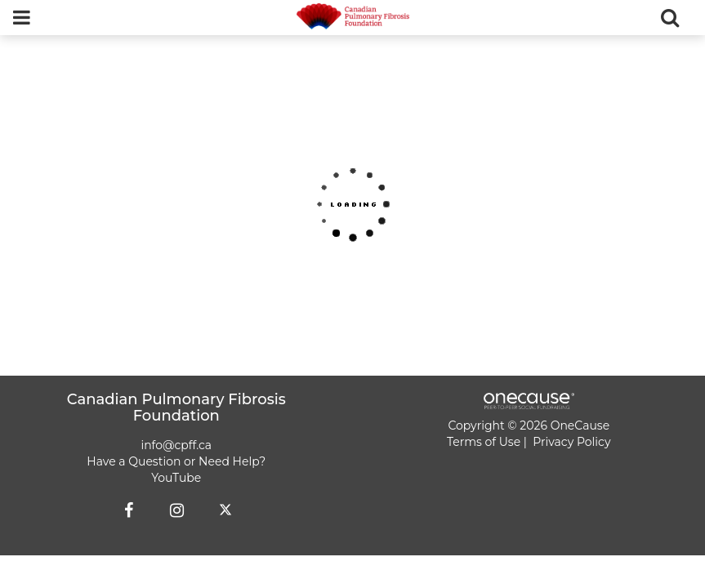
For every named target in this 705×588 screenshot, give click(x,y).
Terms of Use (484, 442)
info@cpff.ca (176, 445)
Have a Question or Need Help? (176, 461)
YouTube (176, 478)
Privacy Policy (571, 442)
